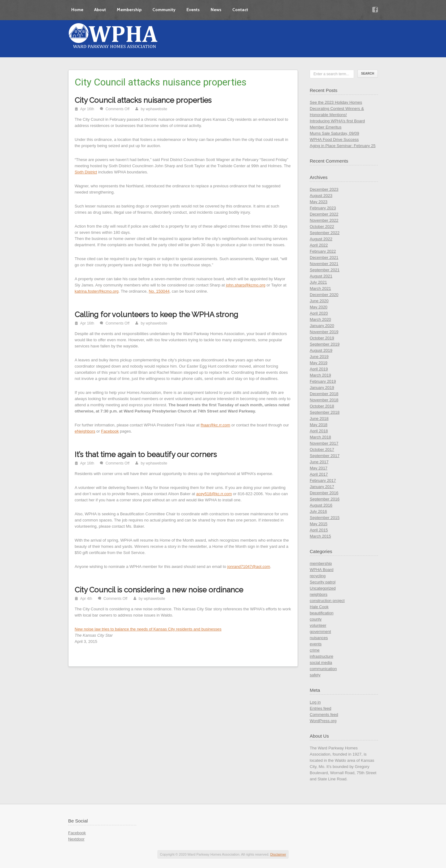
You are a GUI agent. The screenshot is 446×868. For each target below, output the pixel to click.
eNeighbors (85, 431)
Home (77, 10)
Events (193, 10)
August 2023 (321, 196)
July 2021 (318, 282)
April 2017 (319, 474)
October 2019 (322, 338)
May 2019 (319, 363)
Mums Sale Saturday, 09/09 (334, 133)
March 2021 (320, 288)
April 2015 (319, 530)
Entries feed (320, 708)
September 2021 (325, 270)
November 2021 (324, 264)
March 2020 (320, 319)
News (216, 10)
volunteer (318, 625)
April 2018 (319, 431)
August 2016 (321, 505)
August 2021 (321, 276)
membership (321, 563)
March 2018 (320, 437)
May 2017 (319, 468)
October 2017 (322, 449)
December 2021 (324, 257)
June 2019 (319, 357)
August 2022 (321, 239)
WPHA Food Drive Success (334, 140)
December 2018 (324, 394)
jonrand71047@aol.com (249, 567)
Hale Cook (319, 607)
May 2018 (319, 425)
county (316, 619)
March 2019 (320, 375)
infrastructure (321, 656)
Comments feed (324, 715)
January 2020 (322, 326)
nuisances (319, 638)
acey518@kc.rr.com (214, 494)
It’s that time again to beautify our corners (146, 454)
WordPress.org (323, 721)
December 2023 (324, 189)
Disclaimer (278, 854)
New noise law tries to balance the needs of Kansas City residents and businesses (148, 629)
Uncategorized (323, 588)
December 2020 (324, 295)
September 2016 (325, 499)
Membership (129, 10)
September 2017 (325, 456)
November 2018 (324, 400)
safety (315, 675)
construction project (327, 601)
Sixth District (86, 172)
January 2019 (322, 388)
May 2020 (319, 307)
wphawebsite (157, 109)
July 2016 (318, 511)
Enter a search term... (331, 74)
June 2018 (319, 419)
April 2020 (319, 313)
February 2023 (323, 208)
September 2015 (325, 518)
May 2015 (319, 524)
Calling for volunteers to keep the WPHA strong (156, 314)
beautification (322, 613)
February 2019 (323, 381)
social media (321, 663)
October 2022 (322, 227)
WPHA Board (322, 570)
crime (315, 650)
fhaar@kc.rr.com (216, 425)
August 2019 (321, 350)
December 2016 (324, 493)
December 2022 (324, 214)
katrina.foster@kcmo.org (97, 291)
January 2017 (322, 487)
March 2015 (320, 536)
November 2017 (324, 443)
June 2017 (319, 462)
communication (323, 669)
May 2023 (319, 202)
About (100, 10)
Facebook (110, 431)
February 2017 (323, 480)
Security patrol (323, 582)
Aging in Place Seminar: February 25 (343, 146)
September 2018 (325, 412)
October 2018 (322, 406)
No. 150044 (159, 291)
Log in (315, 702)
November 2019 (324, 332)
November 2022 (324, 220)
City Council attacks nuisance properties (143, 100)
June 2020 (319, 301)
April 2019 (319, 369)
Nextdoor (76, 839)
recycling (318, 576)
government (320, 632)
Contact (240, 10)
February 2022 (323, 251)
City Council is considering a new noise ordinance (159, 590)
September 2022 (325, 233)
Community (164, 10)
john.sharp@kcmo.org (245, 285)
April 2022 (319, 245)
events (316, 644)
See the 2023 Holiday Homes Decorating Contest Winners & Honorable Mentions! (337, 109)
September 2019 (325, 344)
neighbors (319, 594)
